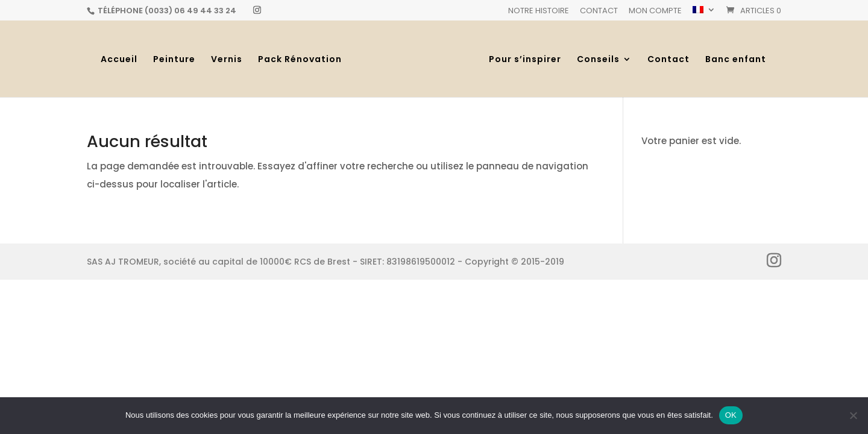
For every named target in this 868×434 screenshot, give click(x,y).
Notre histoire (539, 11)
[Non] (853, 415)
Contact (599, 11)
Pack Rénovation (300, 60)
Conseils (598, 60)
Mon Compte (655, 11)
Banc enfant (736, 60)
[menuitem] (704, 13)
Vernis (227, 60)
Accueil (119, 60)
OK (731, 415)
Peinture (174, 60)
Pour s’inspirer (525, 60)
